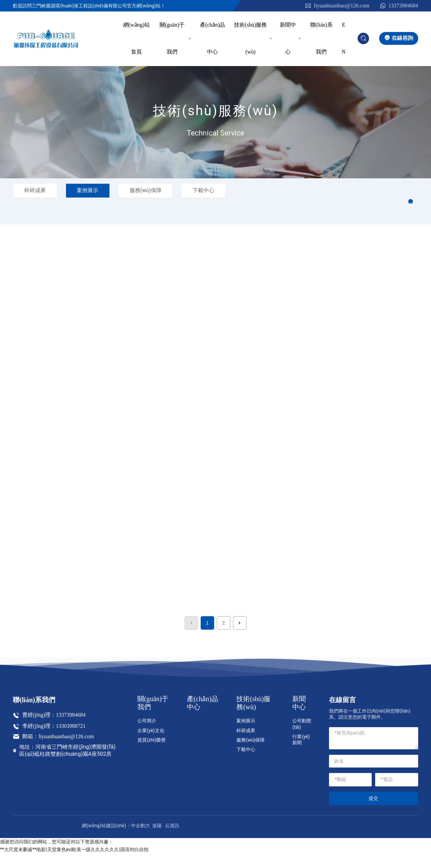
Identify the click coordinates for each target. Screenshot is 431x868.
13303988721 (71, 740)
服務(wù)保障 (150, 190)
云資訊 (172, 840)
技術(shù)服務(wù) (215, 111)
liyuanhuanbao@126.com (337, 6)
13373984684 (399, 6)
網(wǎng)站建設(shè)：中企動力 (116, 840)
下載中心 (209, 190)
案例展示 (90, 190)
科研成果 (36, 190)
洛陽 (157, 840)
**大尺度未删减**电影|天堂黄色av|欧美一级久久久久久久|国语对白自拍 (74, 864)
